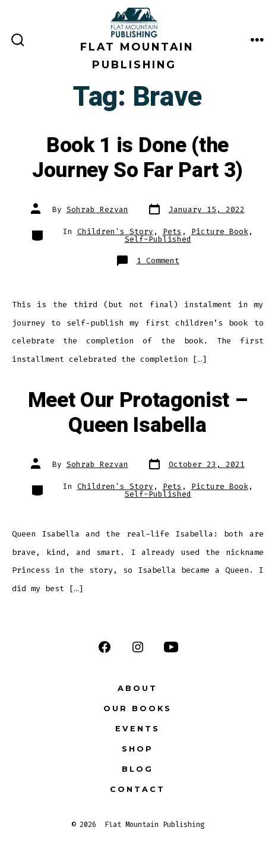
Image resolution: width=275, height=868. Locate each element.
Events (137, 729)
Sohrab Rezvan (97, 209)
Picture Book (220, 231)
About (137, 688)
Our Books (137, 708)
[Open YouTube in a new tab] (171, 647)
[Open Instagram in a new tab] (138, 647)
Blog (137, 769)
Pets (172, 231)
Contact (137, 789)
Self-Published (158, 239)
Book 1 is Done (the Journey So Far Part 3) (137, 158)
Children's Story (115, 231)
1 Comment (158, 261)
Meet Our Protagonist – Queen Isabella (138, 413)
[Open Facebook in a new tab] (105, 647)
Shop (137, 749)
